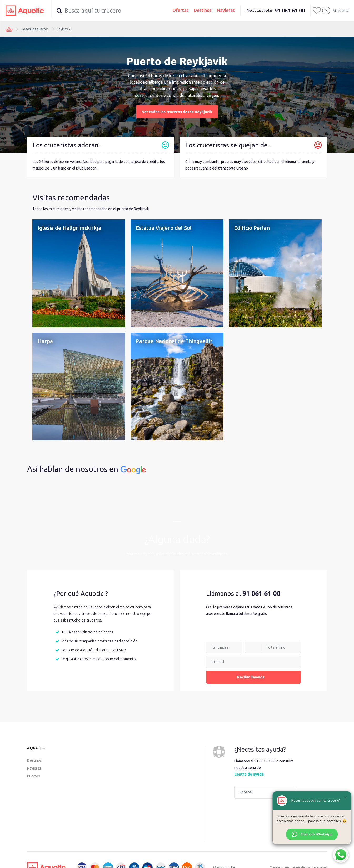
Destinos (203, 10)
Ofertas (180, 10)
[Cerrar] (346, 798)
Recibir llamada (253, 677)
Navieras (226, 10)
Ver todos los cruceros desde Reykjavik (177, 112)
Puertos (34, 776)
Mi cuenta (341, 11)
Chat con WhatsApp (312, 834)
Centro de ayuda (249, 774)
